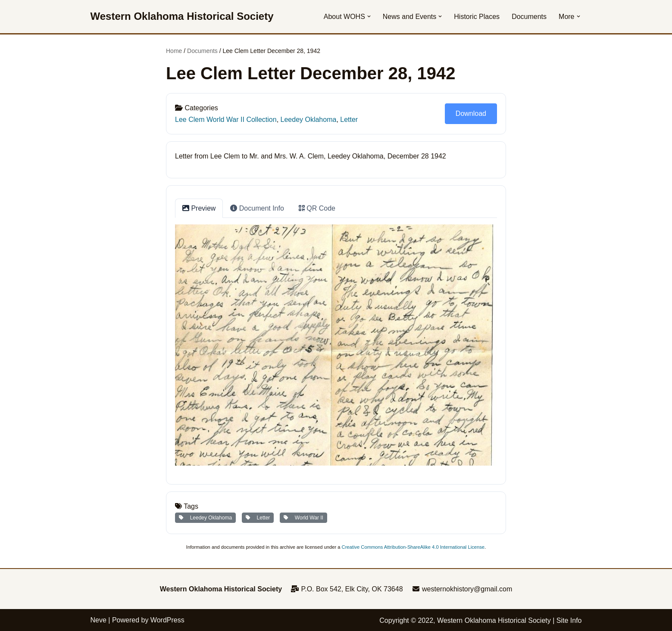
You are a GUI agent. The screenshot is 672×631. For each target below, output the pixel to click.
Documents (529, 17)
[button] (369, 16)
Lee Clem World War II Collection (226, 120)
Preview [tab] (199, 208)
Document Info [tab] (257, 208)
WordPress (167, 620)
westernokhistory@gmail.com (462, 589)
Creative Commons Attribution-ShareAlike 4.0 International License (413, 547)
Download (471, 113)
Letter (349, 120)
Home (174, 51)
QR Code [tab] (317, 208)
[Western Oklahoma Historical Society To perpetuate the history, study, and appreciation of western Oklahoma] (182, 17)
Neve (98, 620)
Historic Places (477, 17)
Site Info (569, 620)
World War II (303, 518)
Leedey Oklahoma (309, 120)
